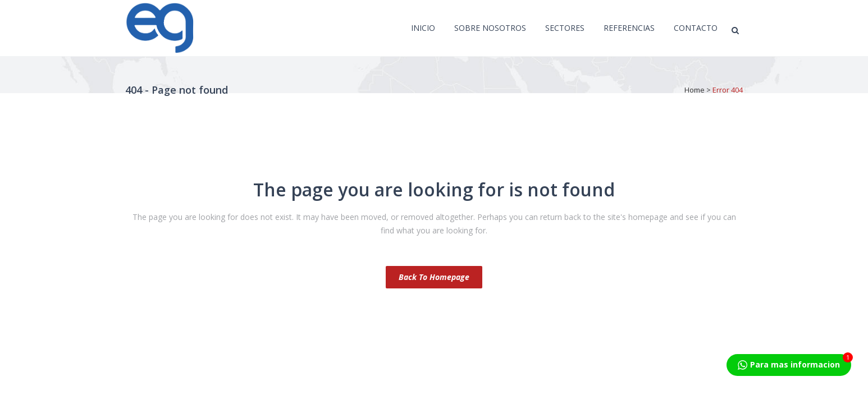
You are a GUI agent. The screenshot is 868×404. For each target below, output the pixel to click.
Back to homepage (434, 277)
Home (695, 90)
